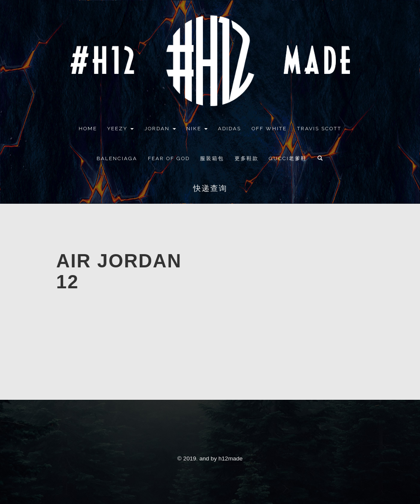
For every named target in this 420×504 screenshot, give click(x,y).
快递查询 (210, 188)
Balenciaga (117, 158)
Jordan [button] (160, 129)
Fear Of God (169, 158)
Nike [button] (197, 129)
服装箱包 (212, 158)
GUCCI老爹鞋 (288, 158)
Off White (269, 129)
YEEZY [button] (120, 129)
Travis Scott (319, 129)
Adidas (229, 129)
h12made (231, 459)
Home (88, 129)
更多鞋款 (247, 158)
